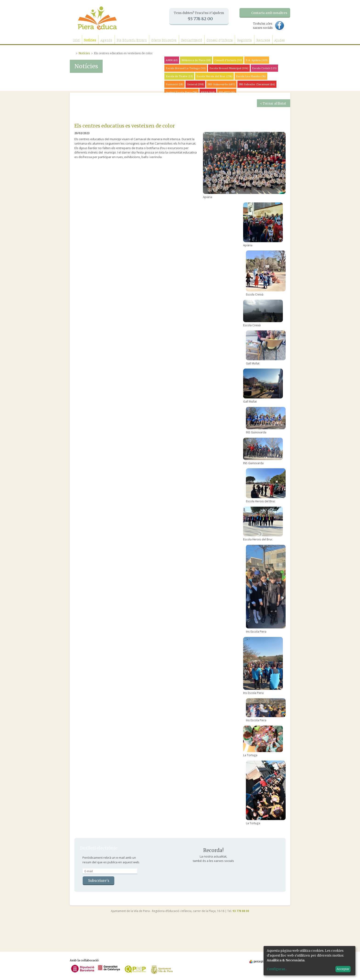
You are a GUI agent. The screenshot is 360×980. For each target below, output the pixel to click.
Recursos (263, 40)
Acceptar (343, 969)
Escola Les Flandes (251, 76)
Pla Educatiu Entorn (132, 40)
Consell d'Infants (219, 40)
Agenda (106, 40)
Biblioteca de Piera (196, 60)
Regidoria (244, 40)
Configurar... (277, 969)
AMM (172, 60)
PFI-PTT (227, 92)
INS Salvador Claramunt (257, 84)
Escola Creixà (264, 68)
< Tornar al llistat (273, 104)
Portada (73, 53)
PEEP (208, 92)
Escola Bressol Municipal (229, 68)
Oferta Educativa (164, 40)
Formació (174, 84)
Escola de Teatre (179, 76)
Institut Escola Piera (181, 92)
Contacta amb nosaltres (269, 13)
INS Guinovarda (221, 84)
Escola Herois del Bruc (214, 76)
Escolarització (191, 40)
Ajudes (280, 40)
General (195, 84)
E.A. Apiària (257, 60)
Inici (76, 40)
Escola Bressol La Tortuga (186, 68)
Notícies (90, 40)
